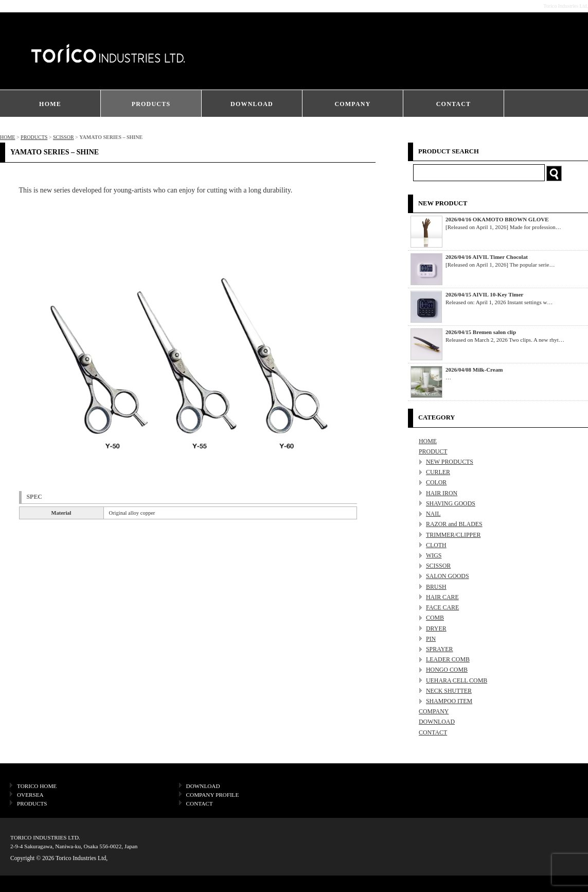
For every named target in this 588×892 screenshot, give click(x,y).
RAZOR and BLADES (454, 524)
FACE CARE (442, 607)
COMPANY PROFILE (213, 795)
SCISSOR (64, 137)
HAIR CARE (442, 597)
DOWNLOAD (252, 104)
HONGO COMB (447, 670)
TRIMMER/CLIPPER (453, 535)
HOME (50, 104)
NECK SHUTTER (449, 691)
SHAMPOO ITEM (449, 701)
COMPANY (352, 104)
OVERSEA (30, 795)
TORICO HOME (37, 786)
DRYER (436, 628)
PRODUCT (433, 451)
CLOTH (436, 545)
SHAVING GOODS (451, 503)
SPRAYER (439, 649)
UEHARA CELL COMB (457, 680)
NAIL (433, 514)
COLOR (436, 482)
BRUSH (436, 587)
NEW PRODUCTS (450, 462)
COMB (435, 618)
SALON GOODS (448, 576)
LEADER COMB (448, 659)
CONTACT (454, 104)
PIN (431, 639)
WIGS (434, 555)
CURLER (438, 472)
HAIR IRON (442, 493)
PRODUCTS (151, 104)
